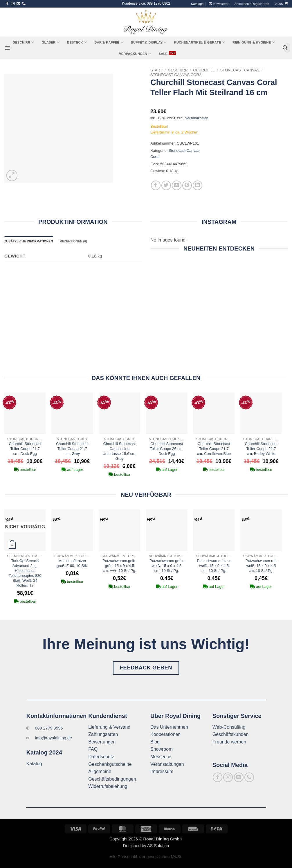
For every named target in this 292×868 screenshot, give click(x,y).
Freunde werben (229, 742)
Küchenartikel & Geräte (200, 42)
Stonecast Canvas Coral (177, 75)
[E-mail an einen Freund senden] (177, 185)
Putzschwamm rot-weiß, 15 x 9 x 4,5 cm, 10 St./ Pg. (261, 566)
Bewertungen (102, 742)
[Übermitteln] (285, 48)
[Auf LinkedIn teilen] (198, 185)
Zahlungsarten (103, 734)
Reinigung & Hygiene (254, 42)
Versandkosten (197, 118)
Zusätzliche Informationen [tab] (29, 241)
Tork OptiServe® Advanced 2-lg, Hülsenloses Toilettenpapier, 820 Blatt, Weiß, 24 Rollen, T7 (25, 573)
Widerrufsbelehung (108, 786)
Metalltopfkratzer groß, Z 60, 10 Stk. (72, 563)
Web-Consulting (229, 727)
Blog (155, 742)
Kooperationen (165, 734)
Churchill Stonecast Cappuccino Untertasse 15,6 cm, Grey (119, 451)
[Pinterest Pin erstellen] (187, 185)
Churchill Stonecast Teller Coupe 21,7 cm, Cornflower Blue (214, 449)
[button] (219, 4)
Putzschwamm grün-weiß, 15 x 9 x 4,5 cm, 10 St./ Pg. (167, 566)
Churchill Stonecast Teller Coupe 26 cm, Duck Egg (167, 449)
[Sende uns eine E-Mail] (18, 4)
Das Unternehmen (169, 727)
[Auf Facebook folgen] (7, 4)
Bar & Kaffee (109, 42)
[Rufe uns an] (24, 4)
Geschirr (23, 42)
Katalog (34, 764)
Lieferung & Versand (109, 727)
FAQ (93, 749)
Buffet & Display (149, 42)
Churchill (204, 70)
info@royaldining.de (54, 738)
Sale (163, 54)
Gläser (50, 42)
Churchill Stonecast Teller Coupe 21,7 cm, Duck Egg (25, 449)
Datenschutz (101, 757)
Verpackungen (135, 54)
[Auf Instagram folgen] (13, 4)
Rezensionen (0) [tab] (73, 241)
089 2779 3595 (49, 728)
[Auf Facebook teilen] (156, 185)
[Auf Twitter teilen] (166, 185)
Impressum (162, 771)
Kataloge (197, 4)
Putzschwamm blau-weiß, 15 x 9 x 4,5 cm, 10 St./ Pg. (214, 566)
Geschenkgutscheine (110, 764)
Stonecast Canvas (240, 70)
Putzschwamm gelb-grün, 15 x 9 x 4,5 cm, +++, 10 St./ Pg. (119, 566)
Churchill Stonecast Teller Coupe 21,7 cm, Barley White (261, 449)
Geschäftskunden (231, 734)
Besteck (77, 42)
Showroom (161, 749)
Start (156, 70)
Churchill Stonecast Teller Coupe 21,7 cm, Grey (72, 449)
